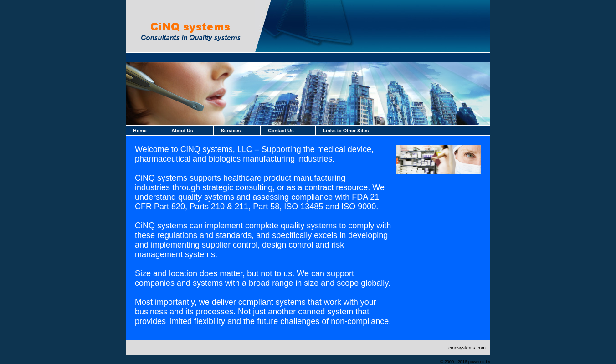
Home (140, 131)
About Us (182, 131)
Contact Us (281, 131)
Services (231, 131)
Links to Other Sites (346, 131)
